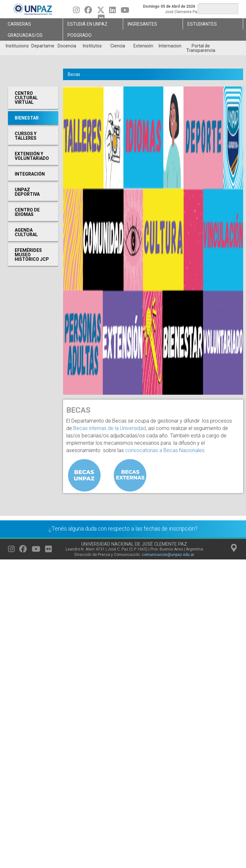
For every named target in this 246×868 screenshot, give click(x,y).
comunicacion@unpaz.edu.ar (168, 555)
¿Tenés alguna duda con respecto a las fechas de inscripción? (123, 529)
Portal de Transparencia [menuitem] (201, 48)
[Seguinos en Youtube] (125, 12)
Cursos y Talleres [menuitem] (26, 136)
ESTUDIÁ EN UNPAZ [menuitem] (87, 24)
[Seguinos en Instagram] (76, 12)
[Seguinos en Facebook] (88, 12)
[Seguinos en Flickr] (48, 550)
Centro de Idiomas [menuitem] (27, 212)
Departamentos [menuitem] (43, 46)
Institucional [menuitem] (17, 46)
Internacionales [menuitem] (170, 46)
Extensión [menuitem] (143, 46)
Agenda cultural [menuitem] (26, 232)
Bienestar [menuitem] (27, 118)
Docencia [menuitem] (67, 46)
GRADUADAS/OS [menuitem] (25, 35)
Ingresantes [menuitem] (142, 24)
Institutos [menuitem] (92, 46)
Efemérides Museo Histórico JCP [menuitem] (32, 255)
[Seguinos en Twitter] (101, 12)
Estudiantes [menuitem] (202, 24)
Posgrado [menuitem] (79, 35)
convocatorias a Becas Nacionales (165, 450)
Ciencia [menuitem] (118, 46)
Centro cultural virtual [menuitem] (26, 98)
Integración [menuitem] (30, 174)
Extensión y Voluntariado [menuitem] (32, 156)
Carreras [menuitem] (19, 24)
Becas (74, 74)
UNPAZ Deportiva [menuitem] (27, 192)
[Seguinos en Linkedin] (112, 12)
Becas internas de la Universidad (110, 428)
